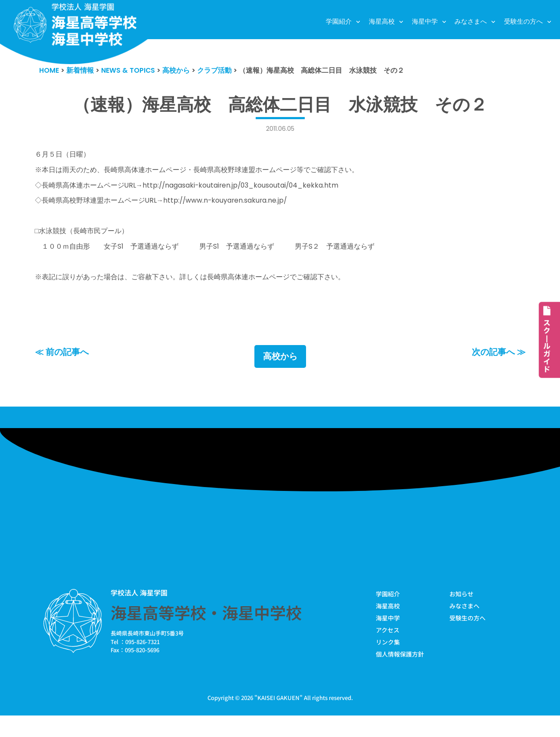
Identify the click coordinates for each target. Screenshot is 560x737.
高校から (280, 375)
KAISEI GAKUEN (278, 719)
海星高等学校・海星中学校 (206, 632)
